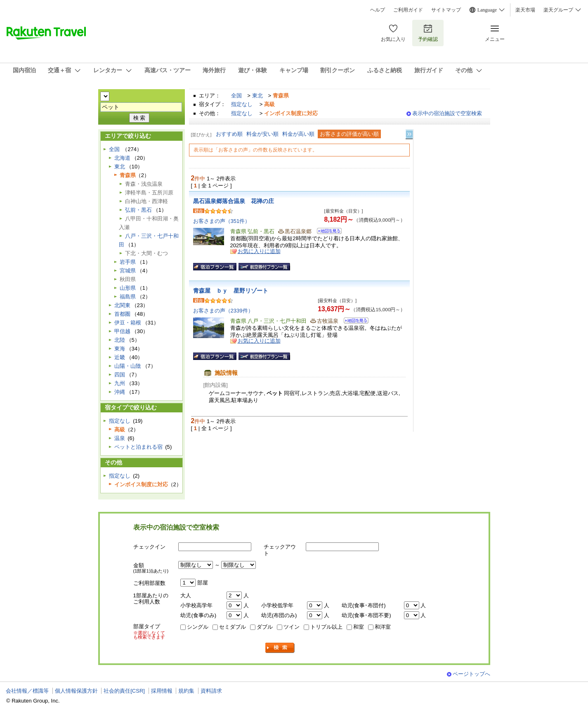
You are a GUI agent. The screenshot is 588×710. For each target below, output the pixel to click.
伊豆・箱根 (128, 323)
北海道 (122, 158)
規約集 (186, 691)
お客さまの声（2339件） (223, 311)
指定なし (242, 104)
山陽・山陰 (128, 366)
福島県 (128, 297)
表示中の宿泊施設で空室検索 (447, 113)
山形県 (128, 288)
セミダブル (233, 627)
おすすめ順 (229, 134)
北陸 (120, 340)
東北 (257, 96)
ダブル (265, 627)
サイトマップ (446, 10)
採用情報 (162, 691)
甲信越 (122, 331)
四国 (120, 375)
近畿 (120, 357)
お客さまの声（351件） (222, 221)
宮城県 (128, 271)
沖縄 (120, 392)
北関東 (122, 305)
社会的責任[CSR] (124, 691)
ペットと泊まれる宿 (138, 447)
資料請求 (211, 691)
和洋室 (383, 627)
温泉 (120, 438)
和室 (359, 627)
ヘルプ (378, 10)
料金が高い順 (298, 134)
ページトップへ (471, 674)
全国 (236, 96)
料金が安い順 (262, 134)
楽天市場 (525, 10)
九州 (120, 383)
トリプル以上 (326, 627)
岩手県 (128, 262)
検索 (280, 648)
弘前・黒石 (138, 210)
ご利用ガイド (408, 10)
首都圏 (122, 314)
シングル (198, 627)
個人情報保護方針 (76, 691)
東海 (120, 349)
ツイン (292, 627)
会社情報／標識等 (27, 691)
